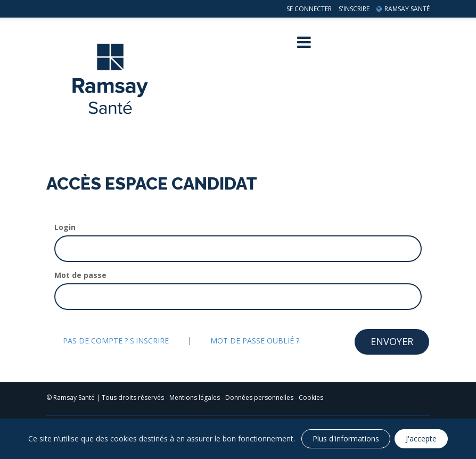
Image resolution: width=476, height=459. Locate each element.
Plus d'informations (346, 438)
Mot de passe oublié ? (255, 341)
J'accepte (421, 438)
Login (65, 227)
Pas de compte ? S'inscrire (116, 341)
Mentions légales (195, 397)
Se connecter (309, 9)
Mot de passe (80, 275)
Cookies (311, 397)
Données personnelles (259, 397)
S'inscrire (354, 9)
